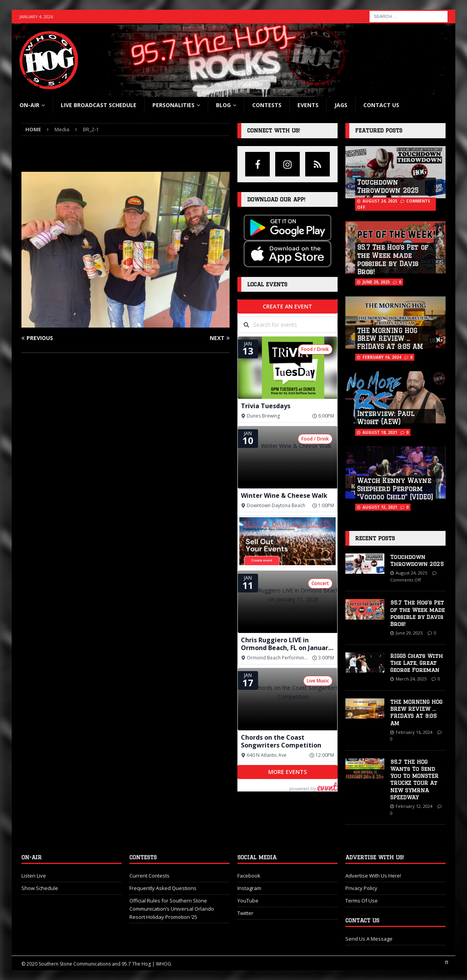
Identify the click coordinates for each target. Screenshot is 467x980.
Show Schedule (40, 888)
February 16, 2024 (382, 357)
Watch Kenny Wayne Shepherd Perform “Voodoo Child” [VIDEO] (395, 489)
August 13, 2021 (380, 507)
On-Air (29, 105)
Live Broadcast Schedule (99, 105)
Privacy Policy (361, 888)
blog (223, 105)
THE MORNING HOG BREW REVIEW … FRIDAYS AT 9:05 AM (390, 339)
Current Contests (149, 876)
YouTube (248, 901)
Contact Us (381, 105)
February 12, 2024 (414, 806)
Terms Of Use (362, 901)
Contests (267, 105)
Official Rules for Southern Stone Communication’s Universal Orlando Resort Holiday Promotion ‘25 (172, 909)
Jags (341, 105)
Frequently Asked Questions (163, 888)
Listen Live (34, 876)
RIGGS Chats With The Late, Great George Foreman (417, 663)
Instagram (249, 888)
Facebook (249, 876)
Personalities (173, 105)
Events (308, 105)
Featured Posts (379, 130)
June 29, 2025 (376, 282)
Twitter (245, 913)
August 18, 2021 (380, 432)
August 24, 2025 (380, 201)
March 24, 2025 (411, 679)
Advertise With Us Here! (373, 876)
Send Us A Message (369, 939)
